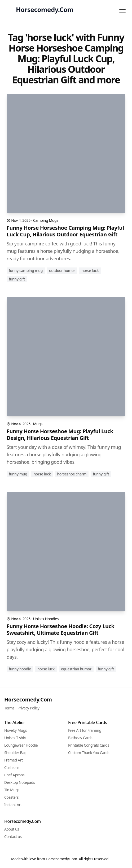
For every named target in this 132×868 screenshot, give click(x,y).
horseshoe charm (72, 474)
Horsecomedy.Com (28, 699)
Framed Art (14, 760)
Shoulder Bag (15, 753)
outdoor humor (62, 271)
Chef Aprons (14, 775)
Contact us (13, 837)
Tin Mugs (12, 790)
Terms (9, 708)
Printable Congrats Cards (89, 745)
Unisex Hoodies (46, 619)
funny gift (17, 279)
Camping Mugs (46, 220)
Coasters (11, 797)
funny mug (18, 474)
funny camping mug (26, 271)
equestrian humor (76, 669)
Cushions (12, 767)
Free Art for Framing (85, 730)
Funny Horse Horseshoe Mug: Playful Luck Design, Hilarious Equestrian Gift (60, 435)
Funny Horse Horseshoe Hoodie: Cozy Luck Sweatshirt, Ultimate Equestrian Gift (61, 629)
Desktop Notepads (20, 782)
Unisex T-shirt (15, 738)
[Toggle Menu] (122, 10)
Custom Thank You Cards (89, 753)
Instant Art (13, 805)
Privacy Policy (28, 708)
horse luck (90, 271)
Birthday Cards (80, 738)
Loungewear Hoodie (21, 745)
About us (12, 829)
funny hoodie (20, 669)
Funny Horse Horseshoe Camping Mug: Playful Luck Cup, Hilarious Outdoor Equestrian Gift (65, 231)
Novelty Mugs (16, 730)
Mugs (38, 424)
